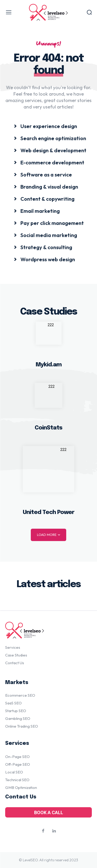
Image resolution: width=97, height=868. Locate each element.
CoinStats (48, 428)
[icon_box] (46, 126)
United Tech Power (48, 512)
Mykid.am (49, 365)
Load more (48, 535)
